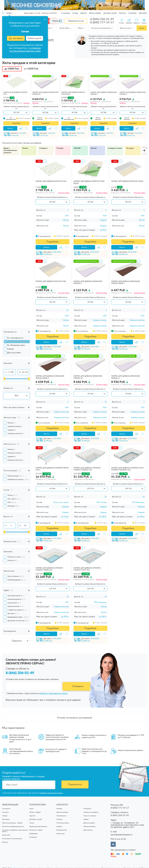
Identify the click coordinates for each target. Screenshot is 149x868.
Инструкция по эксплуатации (12, 839)
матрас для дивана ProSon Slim (51, 181)
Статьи (32, 823)
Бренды (142, 28)
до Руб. (12, 69)
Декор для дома (127, 28)
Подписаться (75, 785)
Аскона (94, 148)
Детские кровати (89, 823)
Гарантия (84, 13)
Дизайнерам (33, 834)
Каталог (49, 21)
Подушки (60, 820)
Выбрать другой (35, 38)
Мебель (81, 28)
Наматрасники (61, 816)
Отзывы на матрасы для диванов (75, 718)
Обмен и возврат (95, 13)
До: (20, 372)
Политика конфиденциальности (13, 827)
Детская (50, 28)
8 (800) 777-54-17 (102, 23)
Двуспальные (88, 830)
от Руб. (31, 69)
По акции (130, 148)
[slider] (4, 379)
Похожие (26, 103)
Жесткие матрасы (90, 827)
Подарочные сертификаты (38, 827)
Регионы (5, 842)
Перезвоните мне (76, 21)
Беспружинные (62, 830)
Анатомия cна (17, 864)
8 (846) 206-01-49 (102, 19)
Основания (87, 809)
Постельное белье (63, 823)
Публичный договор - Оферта (12, 823)
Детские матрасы (62, 812)
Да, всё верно (16, 38)
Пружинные (60, 834)
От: (6, 372)
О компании (66, 13)
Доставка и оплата (110, 13)
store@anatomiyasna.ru (121, 835)
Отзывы (75, 13)
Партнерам (143, 13)
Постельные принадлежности (102, 28)
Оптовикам (132, 13)
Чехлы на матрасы (90, 816)
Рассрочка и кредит (36, 830)
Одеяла (86, 820)
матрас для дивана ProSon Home (127, 181)
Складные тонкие (115, 148)
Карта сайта (6, 835)
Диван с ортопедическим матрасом (10, 150)
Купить (10, 128)
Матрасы (59, 809)
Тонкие (25, 148)
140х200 (77, 148)
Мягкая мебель (66, 28)
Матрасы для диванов (91, 812)
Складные (43, 148)
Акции (31, 809)
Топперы (60, 148)
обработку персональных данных (53, 694)
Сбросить (20, 641)
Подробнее (16, 123)
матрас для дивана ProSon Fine (51, 281)
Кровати (59, 827)
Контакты (123, 13)
